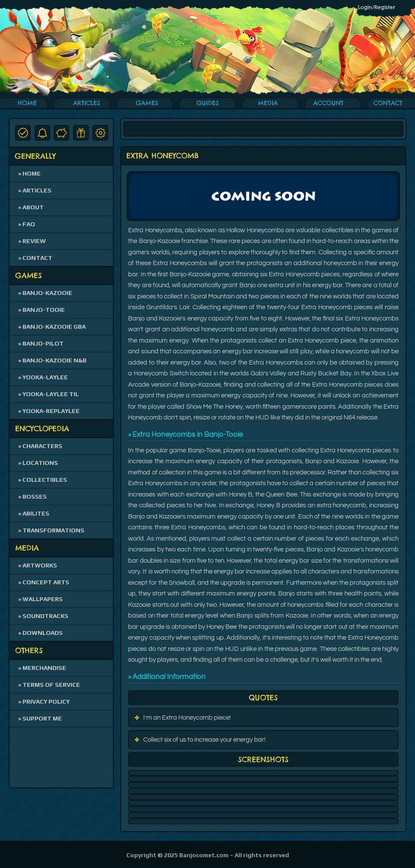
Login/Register (376, 7)
